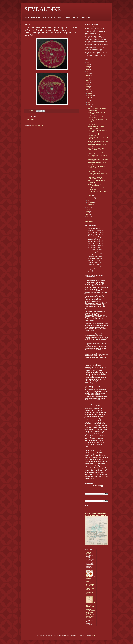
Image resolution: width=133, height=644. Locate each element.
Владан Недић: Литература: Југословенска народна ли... (96, 178)
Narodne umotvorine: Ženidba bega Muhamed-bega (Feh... (96, 171)
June (89, 105)
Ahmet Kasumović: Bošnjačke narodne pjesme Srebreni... (97, 174)
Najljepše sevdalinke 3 (89, 553)
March (89, 98)
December (91, 205)
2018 (88, 87)
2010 (88, 69)
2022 (88, 210)
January (90, 93)
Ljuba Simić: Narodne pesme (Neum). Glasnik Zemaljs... (97, 189)
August (90, 196)
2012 (88, 74)
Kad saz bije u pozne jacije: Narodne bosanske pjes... (97, 135)
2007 (88, 62)
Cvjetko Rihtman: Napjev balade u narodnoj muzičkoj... (96, 124)
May (89, 102)
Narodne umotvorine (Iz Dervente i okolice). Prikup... (96, 127)
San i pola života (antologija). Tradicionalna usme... (95, 185)
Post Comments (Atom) (38, 126)
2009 (88, 67)
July (89, 107)
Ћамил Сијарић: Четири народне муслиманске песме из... (96, 149)
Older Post (76, 123)
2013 (88, 76)
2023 (88, 212)
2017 (88, 85)
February (90, 96)
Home (52, 123)
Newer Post (28, 123)
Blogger (93, 636)
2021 (88, 207)
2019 (88, 89)
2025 (88, 216)
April (89, 100)
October (90, 200)
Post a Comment (31, 120)
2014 (88, 78)
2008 (88, 65)
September (91, 198)
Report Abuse (89, 221)
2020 (88, 91)
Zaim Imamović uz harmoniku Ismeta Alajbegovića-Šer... (97, 145)
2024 (88, 214)
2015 (88, 80)
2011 (88, 71)
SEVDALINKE (43, 9)
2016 (88, 83)
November (91, 202)
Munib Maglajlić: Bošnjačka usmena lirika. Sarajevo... (97, 109)
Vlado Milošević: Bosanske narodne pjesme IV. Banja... (96, 167)
